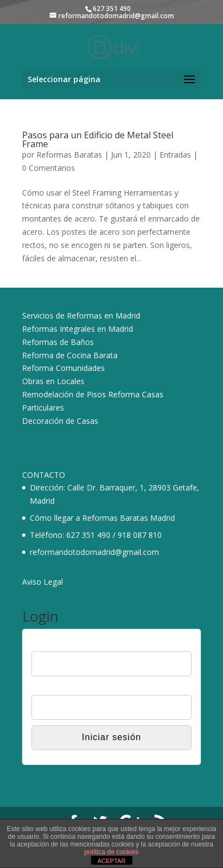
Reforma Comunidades (63, 368)
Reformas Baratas (69, 155)
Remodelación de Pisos (64, 394)
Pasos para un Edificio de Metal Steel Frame (98, 139)
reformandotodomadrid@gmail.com (94, 552)
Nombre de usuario (64, 644)
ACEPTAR (111, 861)
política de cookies (112, 852)
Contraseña (51, 688)
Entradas (175, 155)
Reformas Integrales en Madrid (78, 329)
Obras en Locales (53, 381)
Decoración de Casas (60, 421)
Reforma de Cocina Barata (70, 355)
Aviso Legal (43, 582)
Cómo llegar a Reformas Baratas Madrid (102, 518)
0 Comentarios (49, 168)
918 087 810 (140, 535)
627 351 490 (88, 535)
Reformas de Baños (58, 342)
